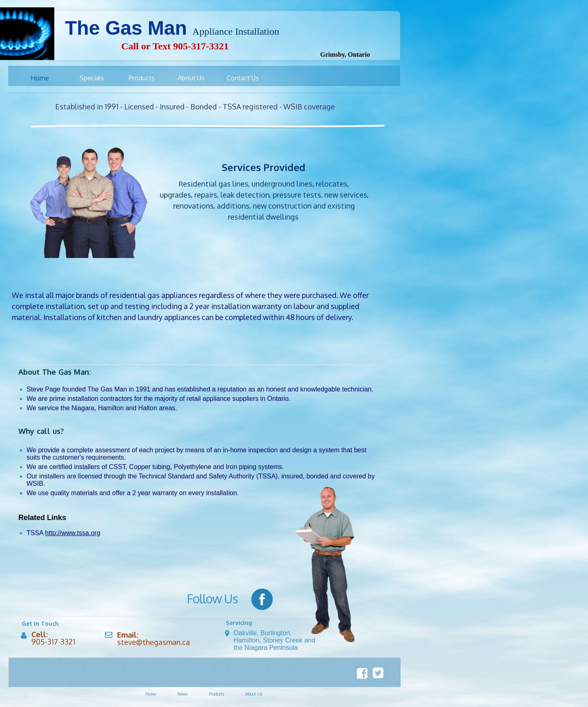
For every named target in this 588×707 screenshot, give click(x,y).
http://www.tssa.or (71, 533)
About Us (254, 694)
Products (216, 694)
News (182, 694)
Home (151, 694)
